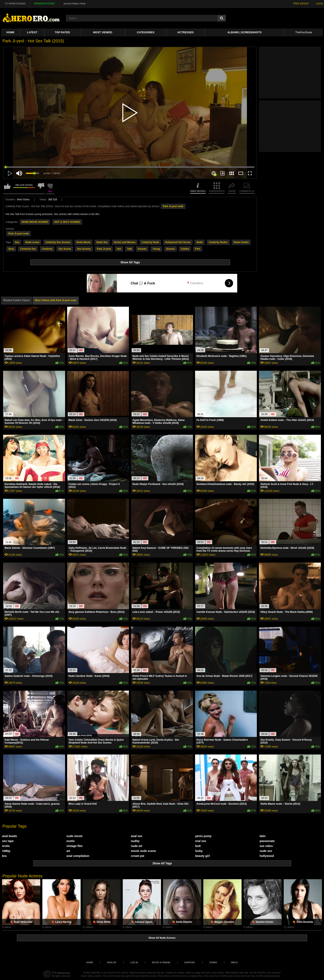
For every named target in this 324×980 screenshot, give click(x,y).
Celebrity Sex (28, 249)
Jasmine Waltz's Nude (74, 4)
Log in (134, 962)
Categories (146, 32)
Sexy (11, 249)
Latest (32, 32)
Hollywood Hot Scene (178, 242)
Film (198, 249)
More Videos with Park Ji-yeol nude (56, 300)
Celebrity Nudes (218, 242)
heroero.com (64, 973)
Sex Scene (65, 249)
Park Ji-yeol (104, 249)
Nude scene (32, 242)
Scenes (170, 249)
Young (156, 249)
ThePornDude (304, 32)
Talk (129, 249)
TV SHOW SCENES (15, 4)
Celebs (185, 249)
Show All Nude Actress (162, 938)
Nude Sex (102, 242)
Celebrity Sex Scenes (58, 242)
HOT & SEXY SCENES (67, 222)
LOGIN (319, 4)
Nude (200, 242)
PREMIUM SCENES (44, 4)
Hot (119, 249)
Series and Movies (125, 242)
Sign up (112, 962)
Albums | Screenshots (244, 32)
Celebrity (47, 249)
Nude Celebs (241, 242)
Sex (17, 242)
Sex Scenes (84, 249)
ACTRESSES (185, 32)
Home (10, 32)
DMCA (234, 962)
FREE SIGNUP (301, 4)
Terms (213, 962)
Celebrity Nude (150, 242)
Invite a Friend (161, 962)
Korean (142, 249)
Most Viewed (103, 32)
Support (190, 962)
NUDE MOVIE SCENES (35, 222)
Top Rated (62, 32)
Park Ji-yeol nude (173, 206)
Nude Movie (83, 242)
